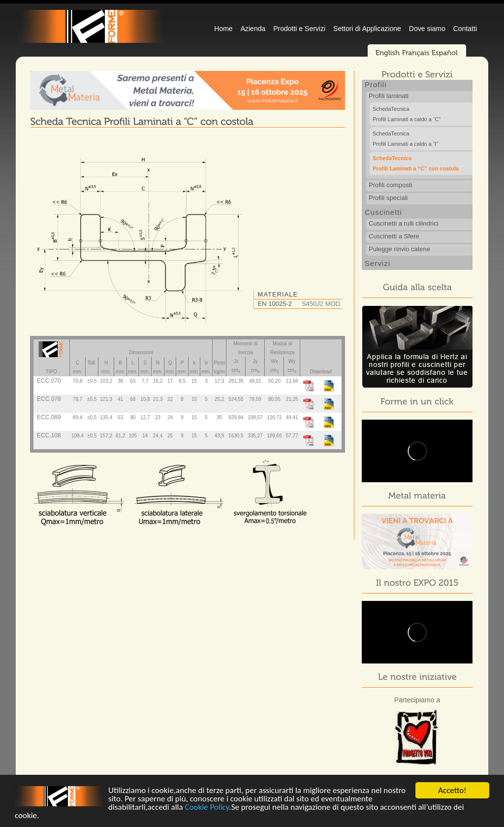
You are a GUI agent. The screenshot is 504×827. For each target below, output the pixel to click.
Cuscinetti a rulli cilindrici (404, 223)
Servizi (378, 263)
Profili (376, 84)
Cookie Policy (207, 809)
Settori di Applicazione (367, 29)
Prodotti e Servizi (299, 29)
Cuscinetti (383, 212)
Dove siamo (427, 29)
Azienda (253, 29)
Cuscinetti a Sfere (394, 236)
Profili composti (390, 185)
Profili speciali (388, 198)
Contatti (465, 29)
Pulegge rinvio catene (399, 249)
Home (223, 29)
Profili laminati (389, 96)
